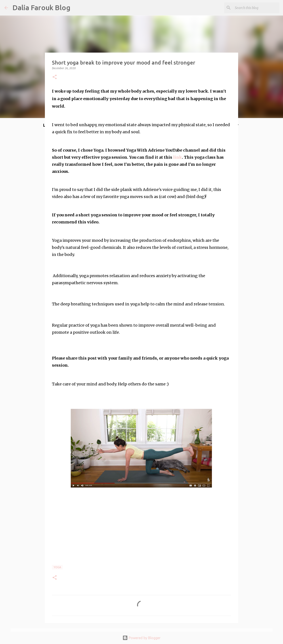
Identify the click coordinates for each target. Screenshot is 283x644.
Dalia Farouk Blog (41, 8)
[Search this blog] (256, 8)
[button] (55, 77)
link (178, 157)
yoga (57, 567)
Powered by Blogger (141, 638)
